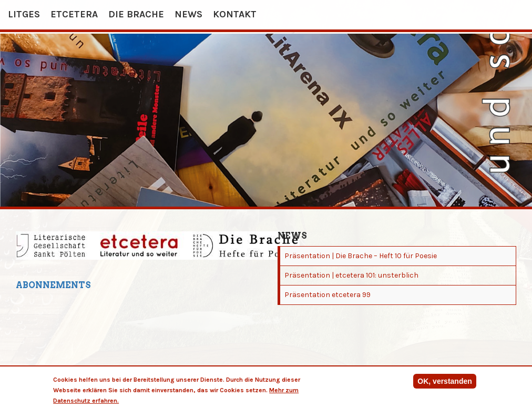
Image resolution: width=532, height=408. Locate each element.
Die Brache (136, 14)
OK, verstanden (444, 383)
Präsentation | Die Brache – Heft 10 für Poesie (361, 256)
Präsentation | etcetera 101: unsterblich (351, 275)
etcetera (74, 14)
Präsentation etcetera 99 (328, 295)
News (188, 14)
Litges (24, 14)
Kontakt (235, 14)
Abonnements (53, 285)
